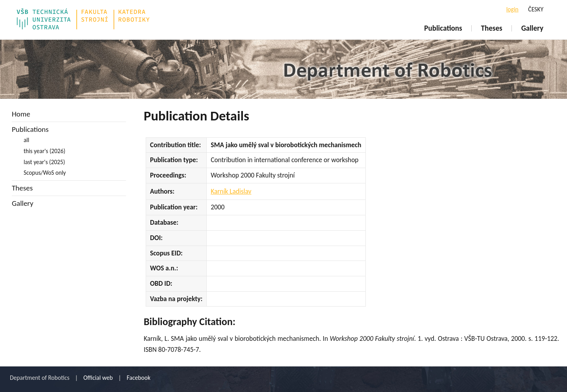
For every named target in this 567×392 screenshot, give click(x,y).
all (26, 140)
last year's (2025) (44, 162)
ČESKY (536, 9)
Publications (443, 28)
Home (21, 114)
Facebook (139, 378)
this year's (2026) (44, 151)
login (512, 9)
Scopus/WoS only (45, 173)
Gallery (532, 28)
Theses (492, 28)
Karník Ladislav (231, 191)
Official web (98, 378)
